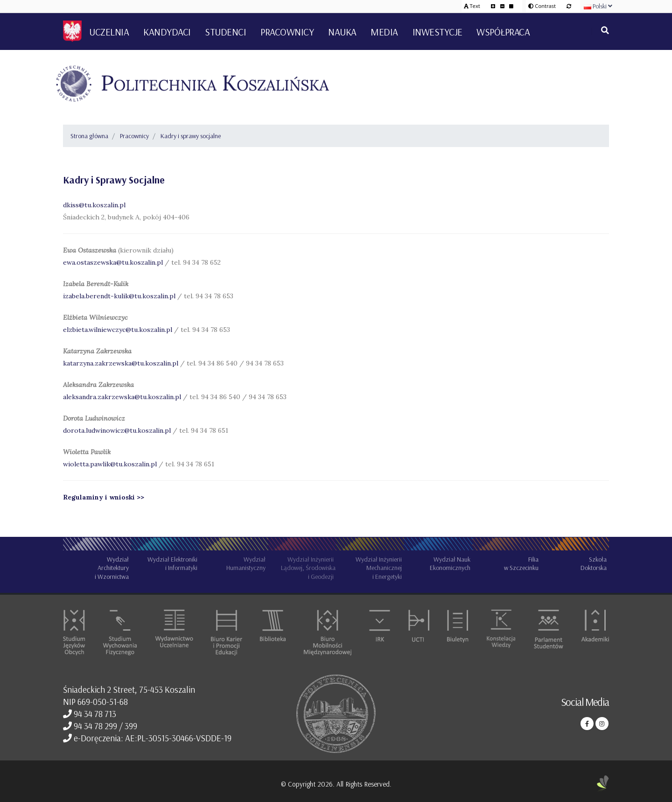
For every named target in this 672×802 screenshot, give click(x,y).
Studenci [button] (225, 32)
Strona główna (89, 136)
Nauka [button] (342, 32)
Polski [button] (598, 6)
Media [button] (384, 32)
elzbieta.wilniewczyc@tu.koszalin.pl (118, 330)
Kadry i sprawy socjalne (191, 136)
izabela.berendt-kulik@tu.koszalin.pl (119, 296)
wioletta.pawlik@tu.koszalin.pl (111, 464)
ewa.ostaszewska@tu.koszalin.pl (114, 262)
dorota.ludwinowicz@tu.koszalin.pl (117, 430)
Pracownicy (134, 136)
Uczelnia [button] (109, 32)
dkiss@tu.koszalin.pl (94, 205)
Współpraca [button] (503, 32)
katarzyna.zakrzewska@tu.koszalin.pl (122, 363)
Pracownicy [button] (287, 32)
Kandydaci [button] (167, 32)
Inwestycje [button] (437, 32)
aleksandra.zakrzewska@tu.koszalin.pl (123, 397)
